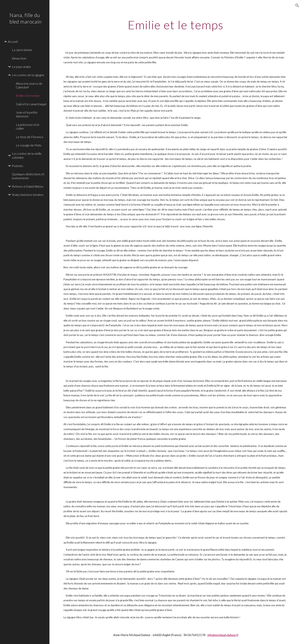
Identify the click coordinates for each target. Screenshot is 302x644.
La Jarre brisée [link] (22, 50)
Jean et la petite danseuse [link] (27, 114)
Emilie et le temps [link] (28, 95)
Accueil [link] (13, 41)
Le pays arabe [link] (21, 67)
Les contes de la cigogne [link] (28, 75)
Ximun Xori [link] (19, 58)
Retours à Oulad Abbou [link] (27, 186)
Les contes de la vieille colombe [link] (27, 155)
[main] (176, 25)
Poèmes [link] (18, 166)
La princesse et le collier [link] (28, 126)
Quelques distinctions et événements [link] (28, 176)
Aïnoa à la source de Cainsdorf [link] (29, 85)
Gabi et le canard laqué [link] (31, 104)
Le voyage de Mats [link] (29, 145)
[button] (297, 6)
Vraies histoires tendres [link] (28, 195)
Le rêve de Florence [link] (30, 137)
